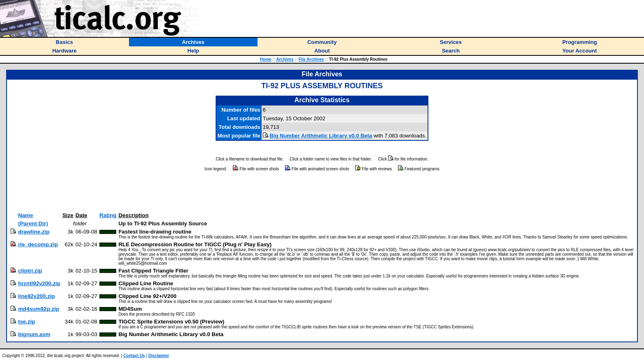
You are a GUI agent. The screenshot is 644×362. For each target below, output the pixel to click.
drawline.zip (34, 232)
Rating (108, 215)
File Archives (311, 59)
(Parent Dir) (33, 223)
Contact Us (134, 356)
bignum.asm (34, 334)
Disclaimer (159, 356)
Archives (285, 59)
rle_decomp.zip (38, 244)
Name (25, 215)
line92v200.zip (37, 296)
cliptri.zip (30, 271)
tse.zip (26, 322)
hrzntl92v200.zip (39, 283)
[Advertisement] (322, 192)
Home (266, 59)
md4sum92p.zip (39, 309)
